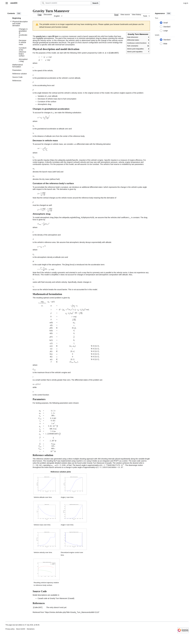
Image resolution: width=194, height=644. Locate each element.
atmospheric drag (47, 217)
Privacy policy (10, 629)
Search (95, 3)
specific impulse (43, 160)
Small (165, 23)
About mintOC (21, 629)
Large (166, 31)
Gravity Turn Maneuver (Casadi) (99, 463)
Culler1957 (114, 53)
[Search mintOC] (66, 3)
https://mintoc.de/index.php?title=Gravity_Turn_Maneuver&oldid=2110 (72, 612)
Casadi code (42, 598)
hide (19, 13)
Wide (165, 44)
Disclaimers (31, 629)
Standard (167, 27)
